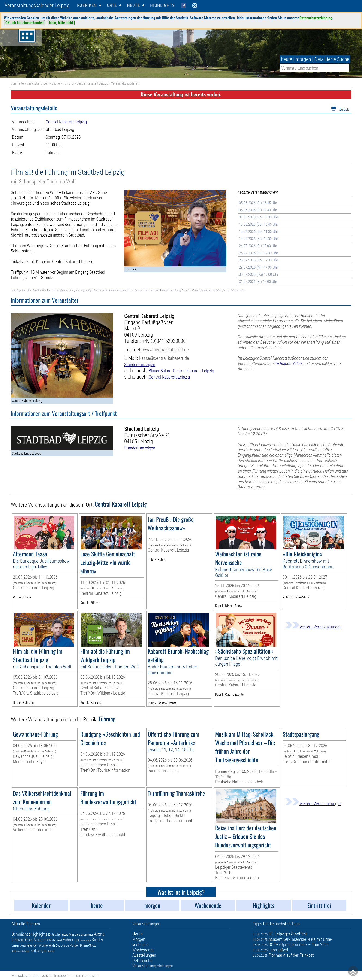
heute (287, 59)
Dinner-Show (88, 945)
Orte (112, 5)
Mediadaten (21, 975)
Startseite (17, 83)
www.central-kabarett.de (166, 350)
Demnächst (21, 934)
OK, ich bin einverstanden (24, 23)
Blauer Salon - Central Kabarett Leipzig (181, 371)
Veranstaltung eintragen (153, 966)
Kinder (97, 940)
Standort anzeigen (140, 365)
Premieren (86, 940)
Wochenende (47, 945)
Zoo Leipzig (62, 946)
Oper (29, 940)
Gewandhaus (87, 935)
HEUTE (133, 5)
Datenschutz (42, 975)
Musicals (75, 934)
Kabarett (15, 946)
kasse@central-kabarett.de (164, 358)
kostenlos (140, 945)
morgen (303, 59)
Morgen (74, 945)
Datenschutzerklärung (316, 18)
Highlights (162, 5)
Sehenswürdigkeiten (21, 951)
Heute (65, 935)
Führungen (72, 940)
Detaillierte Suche (332, 59)
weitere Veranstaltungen (313, 627)
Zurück (344, 109)
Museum (41, 940)
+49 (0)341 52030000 (164, 341)
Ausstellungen (29, 945)
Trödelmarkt (55, 940)
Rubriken (87, 5)
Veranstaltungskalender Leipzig (37, 5)
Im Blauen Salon (288, 363)
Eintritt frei (55, 934)
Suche (56, 83)
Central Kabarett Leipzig (92, 83)
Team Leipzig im (87, 975)
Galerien (51, 951)
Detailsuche (142, 960)
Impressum (63, 975)
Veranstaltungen (38, 83)
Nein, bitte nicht (61, 23)
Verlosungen (39, 951)
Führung (68, 83)
